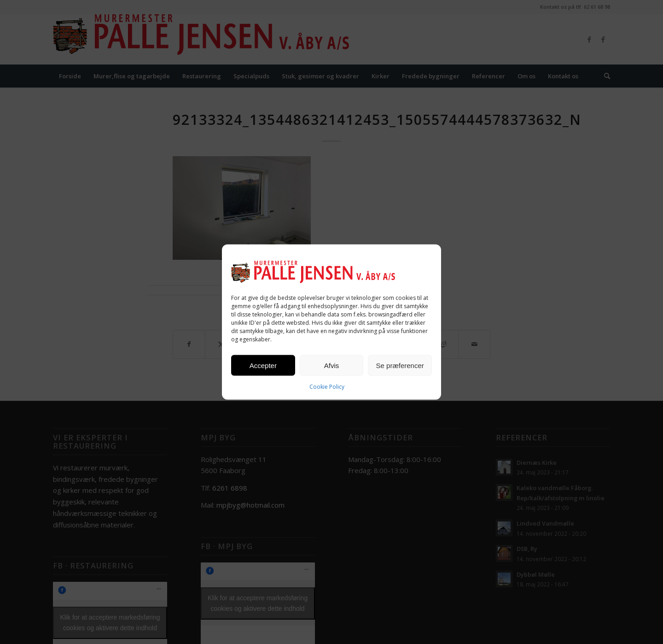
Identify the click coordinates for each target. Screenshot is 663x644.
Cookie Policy (327, 387)
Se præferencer (400, 365)
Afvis (332, 365)
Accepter (263, 365)
